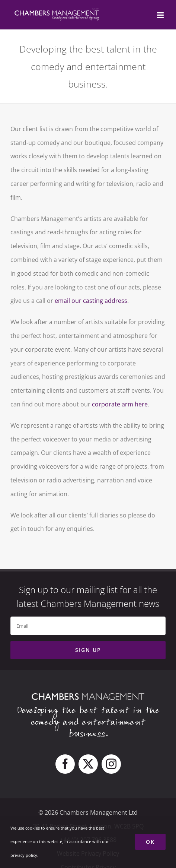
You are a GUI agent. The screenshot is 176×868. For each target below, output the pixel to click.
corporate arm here (120, 404)
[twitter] (88, 764)
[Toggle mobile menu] (161, 15)
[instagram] (111, 764)
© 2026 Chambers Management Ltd (88, 812)
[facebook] (65, 764)
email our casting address (91, 301)
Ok (150, 842)
